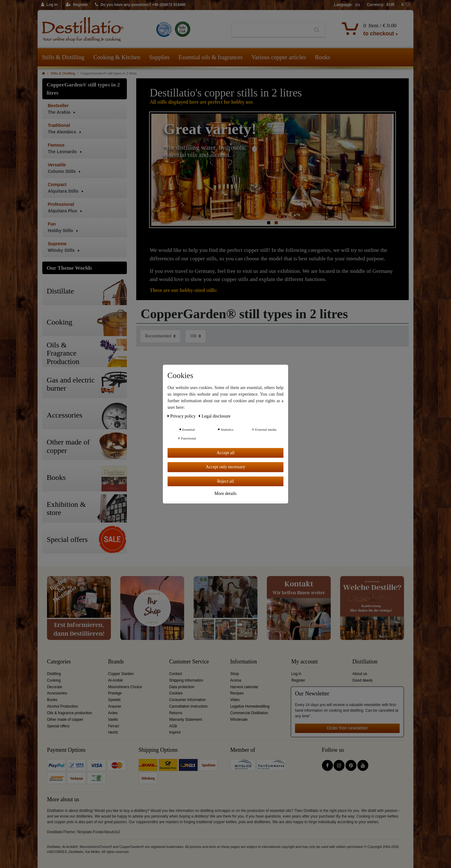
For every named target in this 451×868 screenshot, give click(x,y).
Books (323, 57)
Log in (296, 674)
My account (305, 662)
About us (360, 674)
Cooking (54, 680)
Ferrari (114, 726)
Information (244, 662)
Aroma (236, 680)
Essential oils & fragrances (210, 57)
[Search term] (270, 30)
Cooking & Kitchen (117, 57)
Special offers (58, 726)
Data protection (182, 687)
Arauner (115, 706)
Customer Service (189, 662)
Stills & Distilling (63, 57)
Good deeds (363, 680)
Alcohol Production (62, 706)
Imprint (175, 732)
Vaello (113, 720)
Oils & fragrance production (70, 713)
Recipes (237, 693)
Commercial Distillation (249, 713)
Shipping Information (186, 680)
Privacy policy (182, 416)
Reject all (225, 481)
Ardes (113, 713)
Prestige (115, 693)
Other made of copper (65, 720)
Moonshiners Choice (125, 687)
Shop (235, 674)
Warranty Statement (186, 720)
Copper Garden (121, 674)
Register (298, 680)
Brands (116, 662)
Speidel (114, 700)
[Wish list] (406, 5)
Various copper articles (279, 57)
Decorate (54, 687)
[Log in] (49, 5)
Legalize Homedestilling (250, 706)
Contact (176, 674)
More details (225, 494)
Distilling (54, 674)
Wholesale (239, 720)
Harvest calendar (244, 687)
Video (235, 700)
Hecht (113, 732)
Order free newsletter (347, 728)
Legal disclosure (215, 416)
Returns (176, 713)
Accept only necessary (225, 467)
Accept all (225, 453)
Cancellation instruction (188, 706)
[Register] (77, 5)
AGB (173, 726)
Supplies (159, 57)
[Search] (317, 30)
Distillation (365, 662)
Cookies (176, 693)
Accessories (57, 693)
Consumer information (187, 700)
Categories (59, 662)
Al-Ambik (116, 680)
